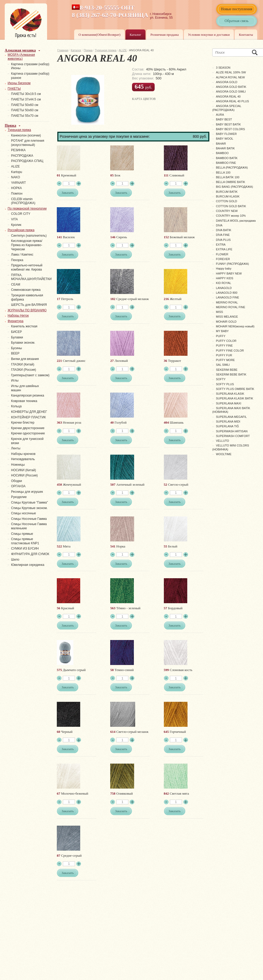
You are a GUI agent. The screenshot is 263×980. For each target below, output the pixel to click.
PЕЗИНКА (18, 150)
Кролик (16, 225)
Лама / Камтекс (22, 255)
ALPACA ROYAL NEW (230, 77)
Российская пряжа (21, 230)
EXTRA (221, 245)
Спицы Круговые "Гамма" (29, 502)
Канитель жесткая (24, 326)
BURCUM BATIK (227, 192)
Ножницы (18, 465)
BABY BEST (224, 119)
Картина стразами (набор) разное (30, 76)
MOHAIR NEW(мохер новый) (235, 326)
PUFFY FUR (224, 355)
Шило (15, 560)
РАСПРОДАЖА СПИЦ (27, 161)
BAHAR (221, 144)
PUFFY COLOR (226, 341)
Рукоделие (19, 497)
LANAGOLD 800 (227, 293)
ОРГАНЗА (18, 486)
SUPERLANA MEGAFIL (231, 417)
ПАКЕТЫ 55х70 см (25, 116)
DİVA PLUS (223, 240)
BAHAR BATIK (225, 148)
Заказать (68, 193)
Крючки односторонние (28, 433)
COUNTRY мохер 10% (231, 216)
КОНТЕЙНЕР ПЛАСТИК (28, 417)
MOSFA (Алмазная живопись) (21, 57)
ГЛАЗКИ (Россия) (24, 370)
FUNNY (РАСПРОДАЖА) (232, 264)
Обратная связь (237, 21)
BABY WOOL (225, 139)
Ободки (17, 481)
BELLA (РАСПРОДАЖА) (232, 167)
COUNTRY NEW (227, 211)
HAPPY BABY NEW (229, 273)
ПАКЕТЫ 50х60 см (25, 105)
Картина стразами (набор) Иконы (30, 66)
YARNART (18, 183)
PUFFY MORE (225, 360)
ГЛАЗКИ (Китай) (23, 364)
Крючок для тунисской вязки (27, 441)
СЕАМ (16, 285)
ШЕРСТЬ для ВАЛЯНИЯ (29, 305)
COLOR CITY (21, 214)
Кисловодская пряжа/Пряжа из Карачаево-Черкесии (27, 245)
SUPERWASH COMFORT (233, 436)
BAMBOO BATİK (227, 158)
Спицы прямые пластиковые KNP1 (25, 541)
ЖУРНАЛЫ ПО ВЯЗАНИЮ (27, 310)
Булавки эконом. (23, 343)
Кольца (16, 406)
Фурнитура (16, 321)
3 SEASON (223, 68)
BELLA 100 (223, 172)
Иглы (15, 380)
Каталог (135, 35)
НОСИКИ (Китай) (24, 470)
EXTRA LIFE (224, 249)
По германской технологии (27, 209)
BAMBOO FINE (226, 163)
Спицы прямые (22, 534)
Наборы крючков (23, 454)
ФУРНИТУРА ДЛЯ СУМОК (30, 554)
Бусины (16, 348)
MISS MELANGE (227, 317)
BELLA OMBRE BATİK (231, 182)
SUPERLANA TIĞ (227, 426)
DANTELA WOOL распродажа (236, 221)
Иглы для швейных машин (25, 388)
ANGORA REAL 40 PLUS (232, 101)
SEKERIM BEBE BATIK (231, 374)
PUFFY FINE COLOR (230, 351)
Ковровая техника (24, 401)
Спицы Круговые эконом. (29, 508)
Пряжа (88, 50)
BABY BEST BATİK (228, 124)
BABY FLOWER (226, 134)
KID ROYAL (224, 283)
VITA (14, 219)
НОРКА (16, 188)
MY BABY (222, 331)
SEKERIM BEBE (227, 370)
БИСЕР (16, 332)
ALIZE (123, 50)
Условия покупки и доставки (209, 35)
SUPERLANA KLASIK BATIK (235, 398)
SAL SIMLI (223, 365)
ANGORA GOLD (227, 82)
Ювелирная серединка (28, 565)
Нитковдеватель (23, 459)
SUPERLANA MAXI (229, 403)
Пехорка (17, 260)
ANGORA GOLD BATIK (231, 87)
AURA (220, 115)
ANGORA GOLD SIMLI (231, 92)
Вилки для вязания (25, 359)
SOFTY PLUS (225, 384)
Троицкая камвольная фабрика (27, 297)
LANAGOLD (224, 288)
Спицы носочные (24, 513)
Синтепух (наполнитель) (29, 236)
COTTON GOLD (226, 201)
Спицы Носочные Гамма (29, 519)
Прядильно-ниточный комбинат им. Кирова (27, 267)
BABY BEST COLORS (230, 129)
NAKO (16, 177)
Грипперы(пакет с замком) (30, 375)
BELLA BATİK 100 (228, 177)
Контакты (246, 35)
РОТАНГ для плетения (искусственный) (28, 143)
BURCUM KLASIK (228, 196)
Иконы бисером (19, 83)
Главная (63, 50)
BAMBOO (222, 153)
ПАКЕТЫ (14, 89)
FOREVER (223, 259)
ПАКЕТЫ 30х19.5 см (26, 94)
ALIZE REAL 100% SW (231, 72)
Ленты (16, 448)
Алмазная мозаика (20, 50)
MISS (219, 312)
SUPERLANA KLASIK (230, 394)
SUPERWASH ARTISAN (232, 431)
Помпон (17, 194)
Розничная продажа (165, 35)
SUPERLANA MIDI (228, 422)
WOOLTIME (224, 454)
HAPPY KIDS (225, 278)
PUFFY (221, 336)
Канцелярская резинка (28, 395)
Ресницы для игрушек (27, 492)
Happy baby (224, 268)
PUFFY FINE (224, 346)
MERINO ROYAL (227, 302)
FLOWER (222, 254)
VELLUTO (222, 441)
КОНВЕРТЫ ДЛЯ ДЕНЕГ (29, 412)
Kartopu (17, 172)
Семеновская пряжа (26, 290)
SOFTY (221, 379)
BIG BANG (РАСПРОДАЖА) (234, 187)
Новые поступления (237, 9)
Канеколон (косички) (26, 135)
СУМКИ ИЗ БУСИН (25, 549)
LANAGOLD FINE (227, 297)
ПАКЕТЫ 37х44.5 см (26, 99)
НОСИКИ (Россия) (24, 475)
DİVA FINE (223, 235)
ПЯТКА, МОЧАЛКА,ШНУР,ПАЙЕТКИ (31, 277)
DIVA (219, 225)
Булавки (17, 337)
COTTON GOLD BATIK (231, 206)
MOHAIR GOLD (226, 322)
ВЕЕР (15, 353)
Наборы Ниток (18, 316)
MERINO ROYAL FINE (231, 307)
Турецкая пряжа (106, 50)
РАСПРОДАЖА (22, 156)
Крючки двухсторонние (28, 428)
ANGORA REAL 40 (228, 97)
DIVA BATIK (224, 230)
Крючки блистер (23, 423)
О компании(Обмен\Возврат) (99, 35)
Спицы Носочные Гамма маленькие (29, 526)
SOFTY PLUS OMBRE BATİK (235, 389)
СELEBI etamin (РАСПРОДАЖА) (23, 201)
